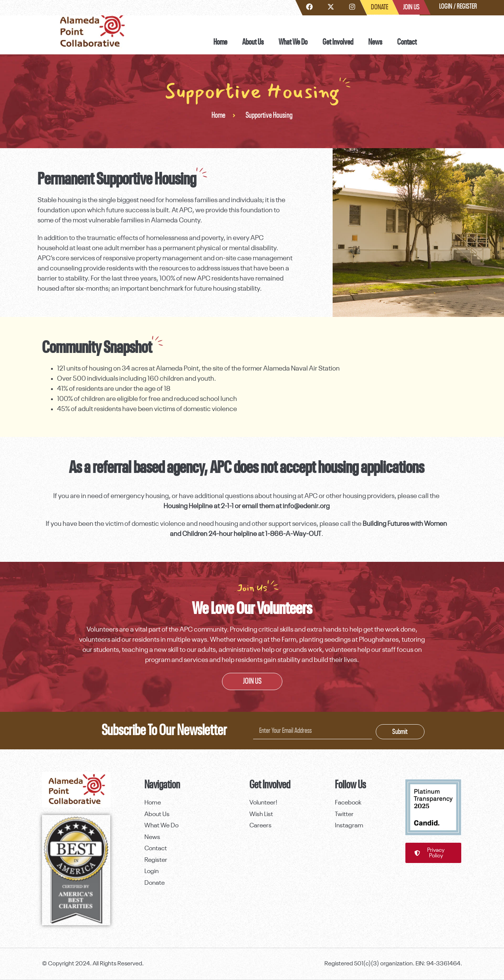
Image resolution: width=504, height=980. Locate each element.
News (375, 42)
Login (446, 6)
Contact (407, 42)
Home (220, 42)
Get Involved (338, 42)
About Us (253, 42)
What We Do (293, 42)
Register (467, 6)
